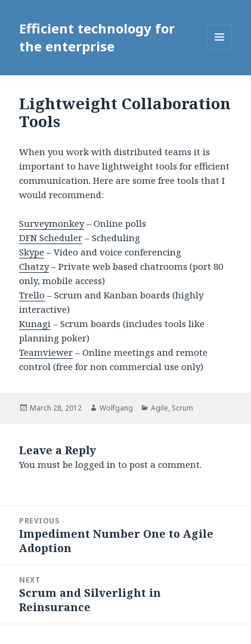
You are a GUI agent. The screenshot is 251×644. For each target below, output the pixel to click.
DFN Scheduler (51, 238)
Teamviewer (46, 352)
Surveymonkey (52, 223)
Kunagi (35, 323)
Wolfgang (116, 408)
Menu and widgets (220, 49)
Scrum (182, 408)
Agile (159, 408)
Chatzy (34, 266)
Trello (32, 295)
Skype (32, 252)
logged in (95, 464)
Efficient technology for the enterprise (97, 37)
